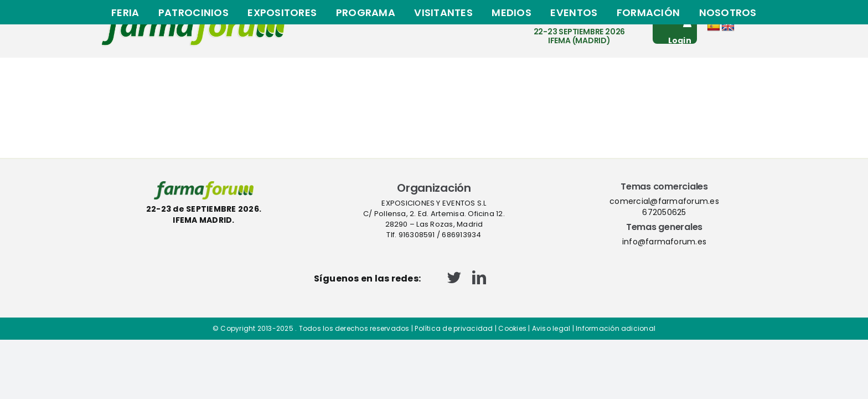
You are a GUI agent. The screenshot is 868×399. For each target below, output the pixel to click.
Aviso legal (551, 328)
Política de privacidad (454, 328)
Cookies (512, 328)
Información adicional (616, 328)
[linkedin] (479, 277)
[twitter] (454, 277)
